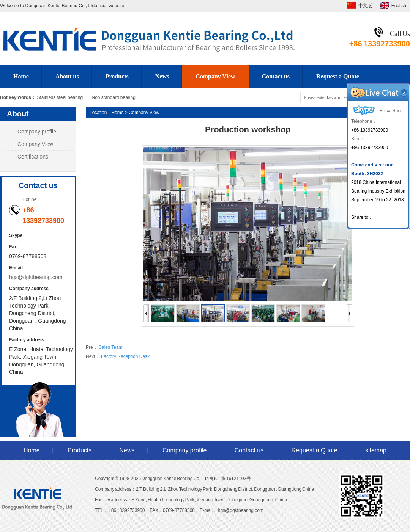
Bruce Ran (376, 111)
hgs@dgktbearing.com (36, 277)
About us (67, 76)
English (399, 6)
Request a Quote (338, 76)
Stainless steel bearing (60, 97)
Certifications (33, 157)
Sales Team (110, 347)
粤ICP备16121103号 (230, 479)
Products (117, 76)
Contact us (276, 76)
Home (21, 76)
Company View (215, 76)
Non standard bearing (113, 97)
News (162, 76)
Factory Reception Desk (125, 356)
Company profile (37, 132)
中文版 (365, 6)
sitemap (376, 450)
